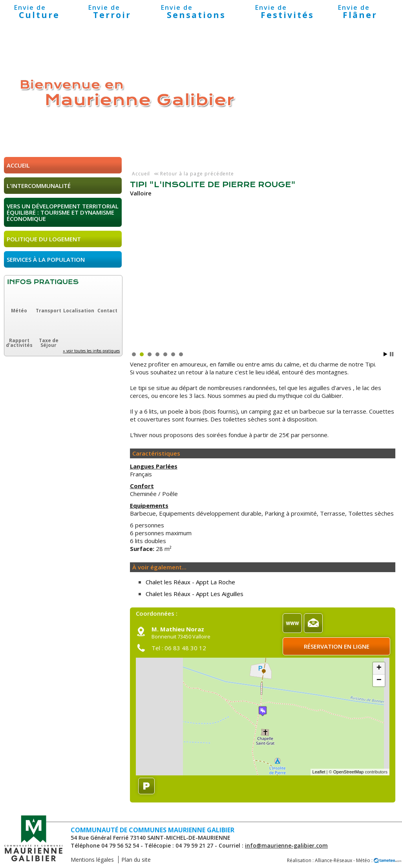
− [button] (379, 680)
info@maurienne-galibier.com (286, 845)
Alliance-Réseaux (333, 860)
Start (386, 354)
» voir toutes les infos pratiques (91, 351)
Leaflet (319, 772)
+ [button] (379, 668)
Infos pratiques (43, 282)
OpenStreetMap (349, 772)
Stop (392, 354)
